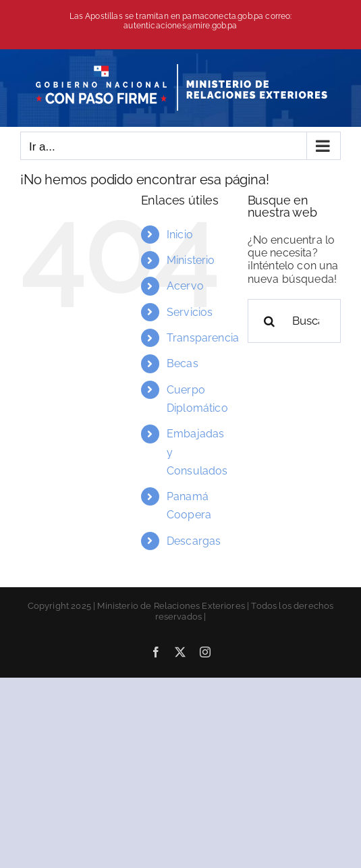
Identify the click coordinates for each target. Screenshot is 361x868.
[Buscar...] (294, 321)
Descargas (194, 541)
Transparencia (203, 338)
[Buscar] (270, 321)
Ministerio (191, 260)
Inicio (180, 235)
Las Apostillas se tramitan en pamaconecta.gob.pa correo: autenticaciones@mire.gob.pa (181, 21)
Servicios (190, 312)
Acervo (185, 286)
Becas (183, 363)
